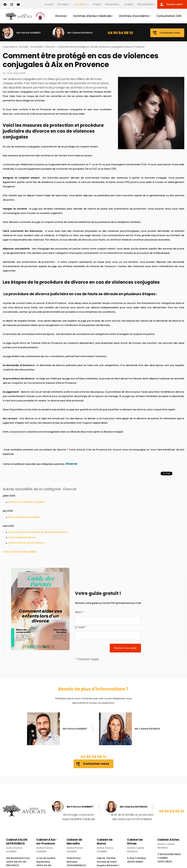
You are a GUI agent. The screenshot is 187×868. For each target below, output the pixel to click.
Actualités (37, 47)
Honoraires (112, 4)
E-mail (81, 627)
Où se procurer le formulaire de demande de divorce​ (38, 532)
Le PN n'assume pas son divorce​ (26, 543)
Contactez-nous (166, 33)
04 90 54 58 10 (120, 33)
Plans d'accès (145, 4)
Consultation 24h (169, 16)
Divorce (61, 16)
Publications (80, 4)
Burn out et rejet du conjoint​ (24, 517)
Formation (63, 4)
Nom (79, 612)
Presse (97, 4)
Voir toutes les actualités (20, 552)
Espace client (171, 4)
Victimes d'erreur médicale (92, 16)
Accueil (49, 4)
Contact (129, 4)
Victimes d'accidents (134, 16)
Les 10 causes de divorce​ (22, 537)
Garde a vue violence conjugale (26, 502)
